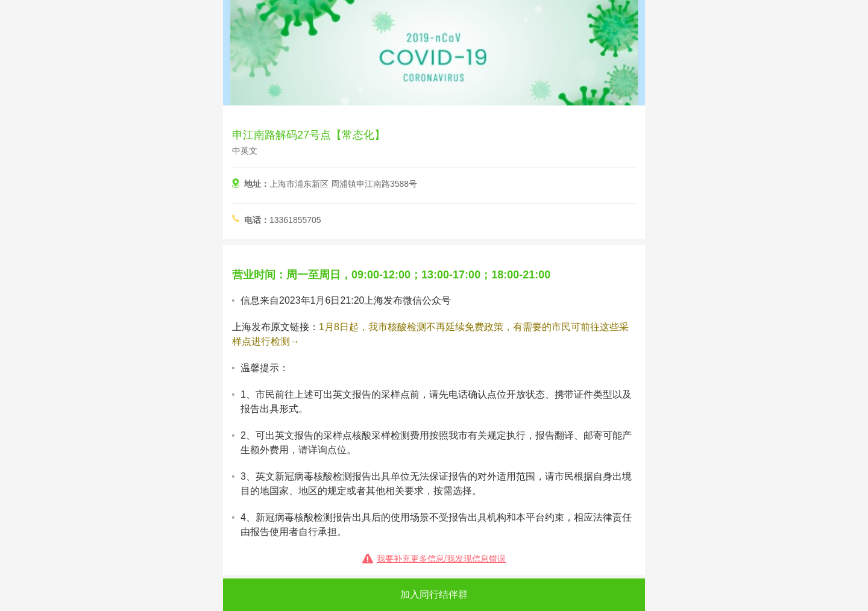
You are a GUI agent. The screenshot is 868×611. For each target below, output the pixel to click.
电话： (257, 220)
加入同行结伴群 (434, 594)
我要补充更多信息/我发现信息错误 (441, 559)
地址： (257, 184)
